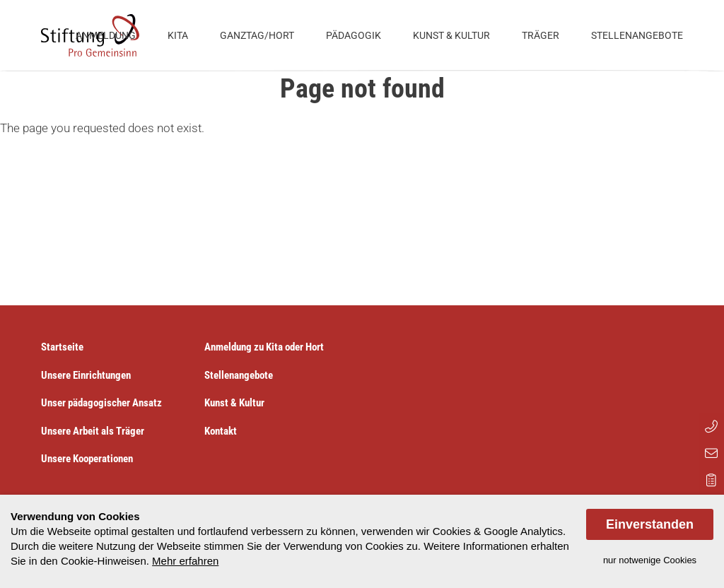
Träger (541, 35)
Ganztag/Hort (257, 35)
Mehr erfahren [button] (185, 561)
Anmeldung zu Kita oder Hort (264, 347)
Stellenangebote (637, 35)
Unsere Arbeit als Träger (93, 431)
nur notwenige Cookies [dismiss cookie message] (650, 560)
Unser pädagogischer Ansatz (101, 403)
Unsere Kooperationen (87, 459)
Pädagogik (354, 35)
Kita (178, 35)
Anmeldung (106, 35)
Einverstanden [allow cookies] (650, 524)
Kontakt (221, 431)
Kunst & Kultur (451, 35)
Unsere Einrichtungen (86, 375)
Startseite (62, 347)
